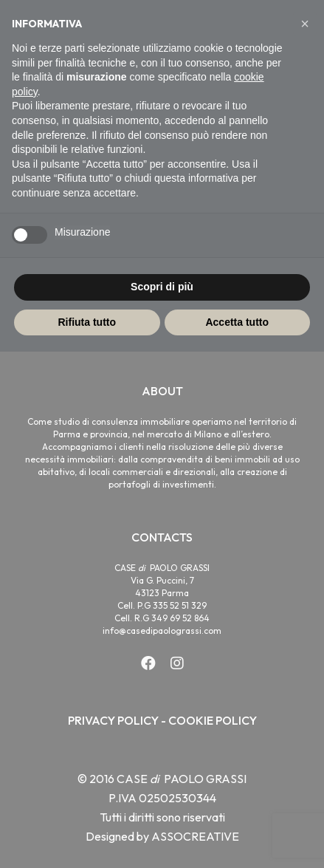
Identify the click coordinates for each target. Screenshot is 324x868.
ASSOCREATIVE (195, 836)
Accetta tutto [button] (237, 322)
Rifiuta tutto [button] (87, 322)
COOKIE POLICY (213, 720)
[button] (305, 24)
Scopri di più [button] (162, 287)
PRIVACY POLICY (113, 720)
